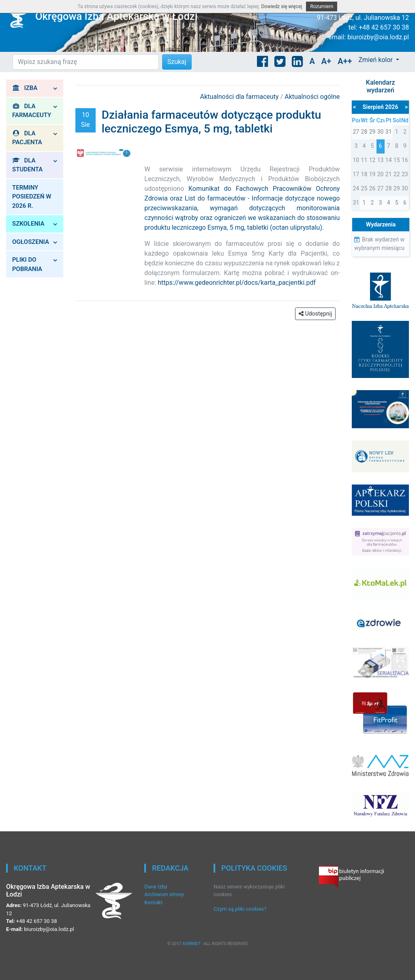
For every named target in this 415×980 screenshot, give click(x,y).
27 (381, 188)
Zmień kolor (376, 60)
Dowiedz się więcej (281, 6)
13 (381, 160)
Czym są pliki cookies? (240, 909)
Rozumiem (322, 6)
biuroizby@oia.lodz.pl (378, 37)
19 (372, 174)
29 (397, 188)
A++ (345, 61)
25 (364, 188)
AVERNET (191, 944)
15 (397, 160)
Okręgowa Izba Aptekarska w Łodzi (116, 16)
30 (405, 188)
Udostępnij (315, 314)
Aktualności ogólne (312, 97)
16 (405, 160)
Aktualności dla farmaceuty (240, 97)
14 (389, 160)
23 (405, 174)
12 (372, 160)
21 (389, 174)
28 (389, 188)
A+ (326, 61)
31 (356, 203)
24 (356, 188)
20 (381, 174)
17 (356, 174)
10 (356, 160)
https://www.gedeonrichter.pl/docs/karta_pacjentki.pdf (237, 283)
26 (372, 188)
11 (364, 160)
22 (397, 174)
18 (364, 174)
